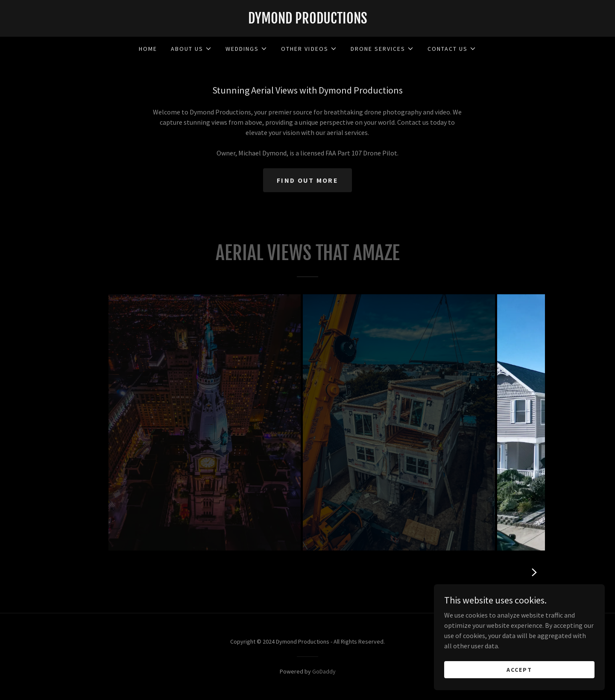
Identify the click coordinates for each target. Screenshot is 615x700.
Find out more (307, 180)
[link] (307, 21)
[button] (191, 49)
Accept (519, 669)
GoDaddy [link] (324, 671)
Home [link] (148, 49)
